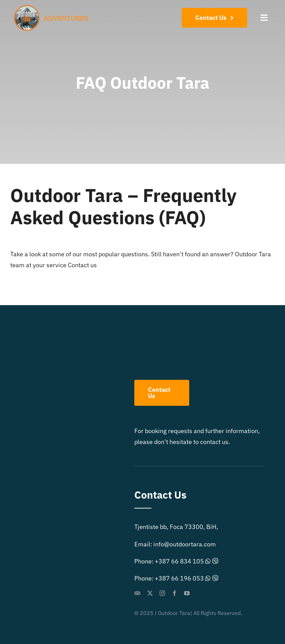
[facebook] (175, 593)
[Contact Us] (215, 18)
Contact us (82, 265)
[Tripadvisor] (137, 593)
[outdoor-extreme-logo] (53, 8)
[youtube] (187, 593)
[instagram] (162, 593)
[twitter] (150, 593)
